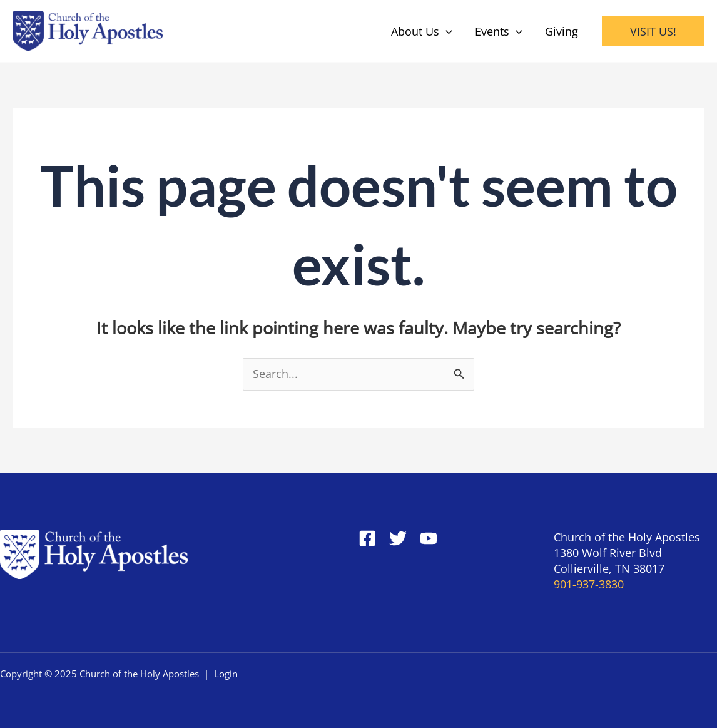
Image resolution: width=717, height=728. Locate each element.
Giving (562, 31)
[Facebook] (367, 538)
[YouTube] (429, 538)
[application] (446, 31)
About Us (422, 31)
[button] (653, 31)
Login (226, 674)
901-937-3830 (589, 584)
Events (499, 31)
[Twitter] (398, 538)
